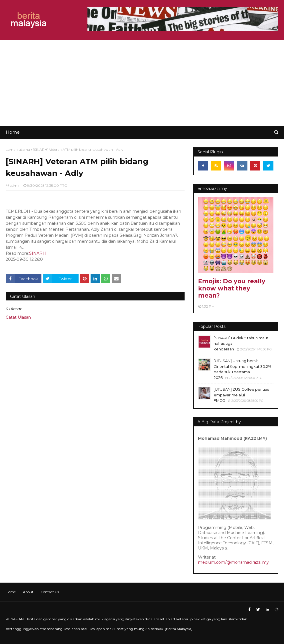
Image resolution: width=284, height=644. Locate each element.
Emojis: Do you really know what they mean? (232, 288)
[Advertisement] (142, 83)
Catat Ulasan (18, 317)
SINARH (38, 253)
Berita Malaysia (179, 629)
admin (15, 185)
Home (11, 592)
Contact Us (50, 592)
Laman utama (18, 150)
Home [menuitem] (13, 132)
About (28, 592)
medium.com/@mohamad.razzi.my (233, 562)
